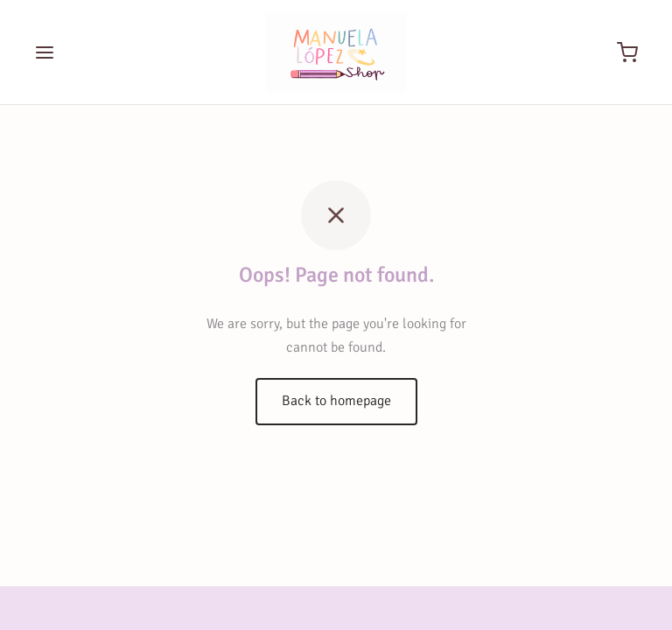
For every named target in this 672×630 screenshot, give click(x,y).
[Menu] (45, 52)
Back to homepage (336, 401)
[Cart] (627, 52)
